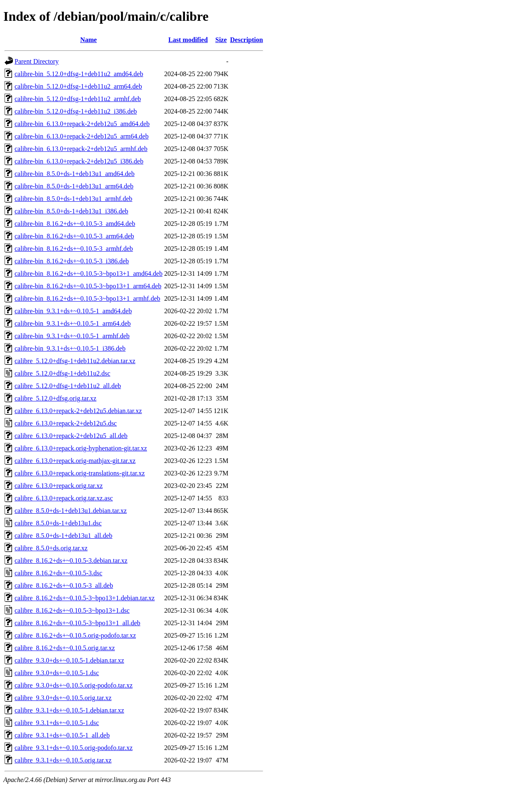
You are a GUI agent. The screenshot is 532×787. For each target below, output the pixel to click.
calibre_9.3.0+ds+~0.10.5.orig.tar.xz (63, 698)
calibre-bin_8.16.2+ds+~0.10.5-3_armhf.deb (74, 249)
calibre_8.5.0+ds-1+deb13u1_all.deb (63, 536)
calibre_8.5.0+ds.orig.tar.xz (51, 548)
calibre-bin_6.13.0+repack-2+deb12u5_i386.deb (79, 161)
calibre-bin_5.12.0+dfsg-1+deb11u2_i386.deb (76, 111)
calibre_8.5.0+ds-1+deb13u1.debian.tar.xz (71, 511)
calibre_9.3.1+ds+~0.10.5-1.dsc (57, 723)
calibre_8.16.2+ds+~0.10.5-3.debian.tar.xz (71, 561)
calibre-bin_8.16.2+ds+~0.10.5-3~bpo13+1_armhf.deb (87, 298)
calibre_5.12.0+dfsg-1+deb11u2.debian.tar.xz (75, 361)
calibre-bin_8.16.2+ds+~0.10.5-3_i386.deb (72, 261)
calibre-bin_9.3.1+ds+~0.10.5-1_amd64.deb (73, 311)
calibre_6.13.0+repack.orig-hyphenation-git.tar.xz (81, 448)
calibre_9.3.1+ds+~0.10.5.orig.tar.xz (63, 760)
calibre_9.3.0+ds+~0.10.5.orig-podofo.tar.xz (74, 685)
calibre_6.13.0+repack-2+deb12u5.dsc (66, 423)
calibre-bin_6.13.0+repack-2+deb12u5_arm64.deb (81, 136)
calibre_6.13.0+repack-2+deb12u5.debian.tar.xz (78, 411)
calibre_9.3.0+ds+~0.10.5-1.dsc (57, 673)
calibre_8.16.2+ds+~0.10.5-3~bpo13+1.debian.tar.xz (85, 598)
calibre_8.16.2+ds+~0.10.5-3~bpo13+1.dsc (72, 610)
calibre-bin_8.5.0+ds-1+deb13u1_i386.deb (71, 211)
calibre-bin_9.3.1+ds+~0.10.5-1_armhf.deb (72, 336)
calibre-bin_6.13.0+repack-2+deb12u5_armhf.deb (81, 149)
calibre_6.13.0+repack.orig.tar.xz (59, 486)
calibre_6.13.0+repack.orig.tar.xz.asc (64, 498)
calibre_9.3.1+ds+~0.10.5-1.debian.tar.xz (69, 710)
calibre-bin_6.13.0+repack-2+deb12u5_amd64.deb (82, 124)
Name (89, 40)
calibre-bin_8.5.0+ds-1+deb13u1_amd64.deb (75, 174)
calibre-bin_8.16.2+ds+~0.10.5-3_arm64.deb (74, 236)
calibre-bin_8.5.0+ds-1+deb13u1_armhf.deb (73, 199)
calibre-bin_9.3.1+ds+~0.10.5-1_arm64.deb (73, 323)
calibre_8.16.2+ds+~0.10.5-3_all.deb (64, 585)
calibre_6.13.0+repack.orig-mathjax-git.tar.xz (75, 461)
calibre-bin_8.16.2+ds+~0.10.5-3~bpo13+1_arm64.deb (88, 286)
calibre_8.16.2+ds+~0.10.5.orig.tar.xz (65, 648)
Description (247, 40)
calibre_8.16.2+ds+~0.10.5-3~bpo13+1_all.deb (78, 623)
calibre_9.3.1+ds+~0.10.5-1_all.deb (62, 735)
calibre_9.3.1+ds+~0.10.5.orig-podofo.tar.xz (74, 748)
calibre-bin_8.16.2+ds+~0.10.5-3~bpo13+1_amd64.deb (89, 273)
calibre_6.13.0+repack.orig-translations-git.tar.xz (80, 473)
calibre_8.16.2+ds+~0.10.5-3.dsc (58, 573)
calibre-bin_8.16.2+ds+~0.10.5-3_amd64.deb (75, 224)
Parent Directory (37, 61)
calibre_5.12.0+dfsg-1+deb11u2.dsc (62, 373)
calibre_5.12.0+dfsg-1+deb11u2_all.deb (68, 386)
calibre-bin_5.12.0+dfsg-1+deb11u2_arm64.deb (78, 86)
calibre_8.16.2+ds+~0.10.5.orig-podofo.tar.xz (75, 635)
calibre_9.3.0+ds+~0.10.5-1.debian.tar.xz (69, 660)
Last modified (188, 40)
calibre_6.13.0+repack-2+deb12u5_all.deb (71, 436)
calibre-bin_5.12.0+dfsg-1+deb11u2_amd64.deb (79, 74)
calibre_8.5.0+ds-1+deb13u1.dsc (58, 523)
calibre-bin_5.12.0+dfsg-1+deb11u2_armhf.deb (78, 99)
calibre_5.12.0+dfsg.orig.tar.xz (55, 398)
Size (221, 40)
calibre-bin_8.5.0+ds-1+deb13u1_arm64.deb (74, 186)
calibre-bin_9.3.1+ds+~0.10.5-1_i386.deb (70, 348)
